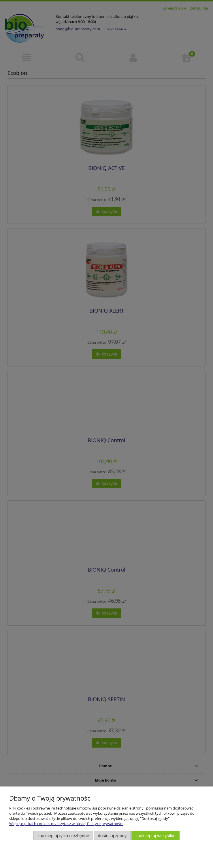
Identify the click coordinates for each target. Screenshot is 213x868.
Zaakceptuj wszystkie (155, 836)
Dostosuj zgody (112, 836)
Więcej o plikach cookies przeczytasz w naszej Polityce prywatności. (66, 824)
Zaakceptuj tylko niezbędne (63, 836)
